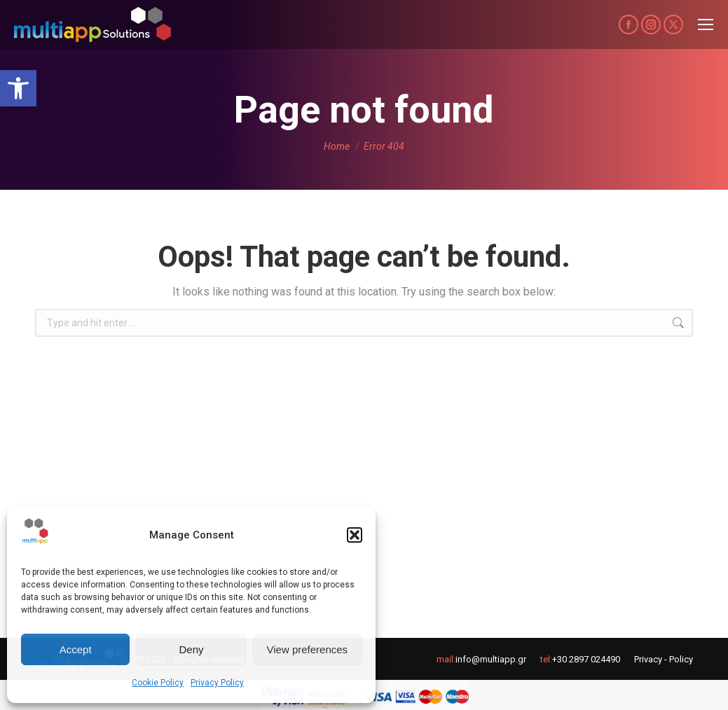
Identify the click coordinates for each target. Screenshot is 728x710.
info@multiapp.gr (491, 659)
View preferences (308, 649)
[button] (18, 88)
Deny (191, 649)
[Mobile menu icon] (706, 25)
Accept (76, 649)
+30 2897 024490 (586, 659)
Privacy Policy (217, 683)
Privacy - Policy (664, 659)
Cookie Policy (158, 683)
